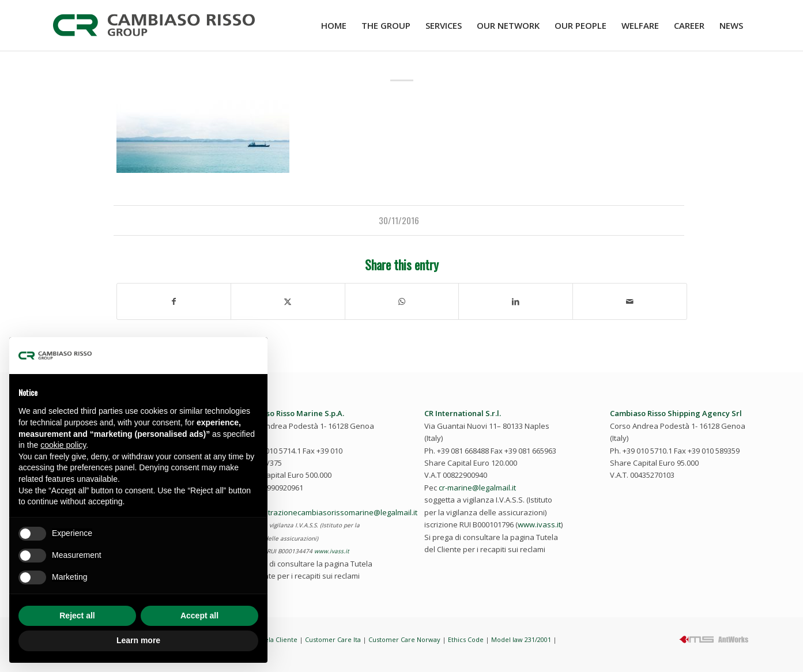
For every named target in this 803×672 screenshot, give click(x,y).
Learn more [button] (138, 640)
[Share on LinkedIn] (516, 301)
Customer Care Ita (333, 639)
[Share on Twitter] (288, 301)
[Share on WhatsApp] (402, 301)
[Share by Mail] (630, 301)
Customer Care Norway (404, 639)
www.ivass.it (332, 551)
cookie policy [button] (63, 445)
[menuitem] (334, 25)
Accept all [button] (199, 616)
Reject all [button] (77, 616)
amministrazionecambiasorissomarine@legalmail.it (328, 512)
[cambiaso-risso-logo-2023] (154, 25)
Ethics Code (466, 639)
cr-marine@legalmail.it (477, 488)
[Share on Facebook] (174, 301)
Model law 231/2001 (521, 639)
